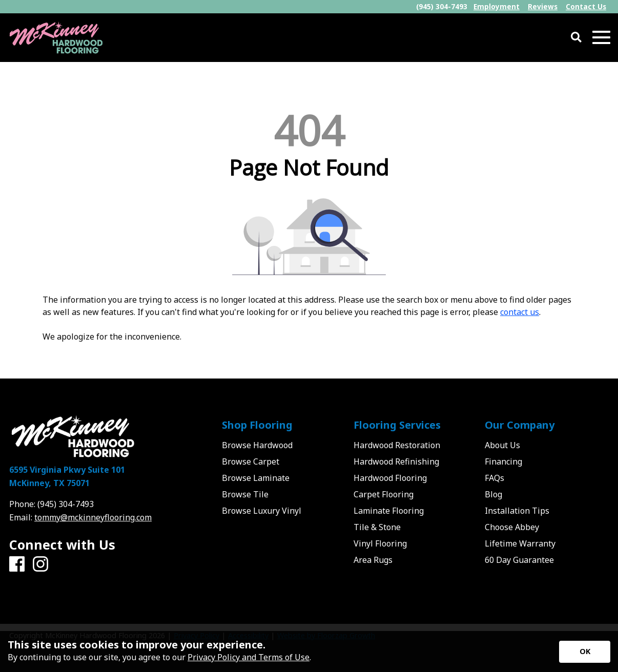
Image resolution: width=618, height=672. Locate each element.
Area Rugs (373, 560)
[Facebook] (17, 564)
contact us (520, 312)
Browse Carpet (251, 461)
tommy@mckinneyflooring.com (93, 517)
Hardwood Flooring (390, 478)
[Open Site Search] (576, 38)
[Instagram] (40, 564)
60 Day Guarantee (519, 560)
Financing (503, 461)
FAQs (495, 478)
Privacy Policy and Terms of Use (249, 657)
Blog (493, 494)
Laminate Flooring (389, 511)
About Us (502, 445)
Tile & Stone (377, 527)
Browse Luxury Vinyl (262, 511)
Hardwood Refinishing (396, 461)
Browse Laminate (256, 478)
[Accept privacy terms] (585, 652)
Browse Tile (245, 494)
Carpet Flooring (384, 494)
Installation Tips (517, 511)
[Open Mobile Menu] (601, 38)
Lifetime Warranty (520, 543)
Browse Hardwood (257, 445)
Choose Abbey (512, 527)
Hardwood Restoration (397, 445)
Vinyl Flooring (380, 543)
